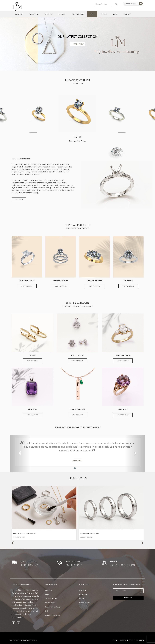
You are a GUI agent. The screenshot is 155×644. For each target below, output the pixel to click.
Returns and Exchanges (53, 607)
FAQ (47, 611)
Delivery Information (52, 615)
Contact (127, 14)
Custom (104, 14)
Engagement (34, 14)
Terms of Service (51, 599)
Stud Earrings (78, 14)
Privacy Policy (50, 603)
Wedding (49, 14)
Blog (115, 14)
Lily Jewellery (19, 640)
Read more (19, 200)
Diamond (62, 14)
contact (140, 640)
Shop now (78, 44)
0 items (127, 4)
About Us (49, 590)
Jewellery (19, 14)
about (123, 640)
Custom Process (85, 603)
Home (115, 640)
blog (131, 640)
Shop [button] (92, 14)
